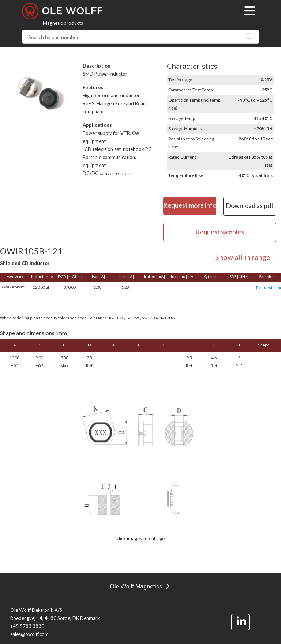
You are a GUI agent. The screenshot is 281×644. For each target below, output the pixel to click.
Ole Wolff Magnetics (139, 586)
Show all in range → (247, 257)
